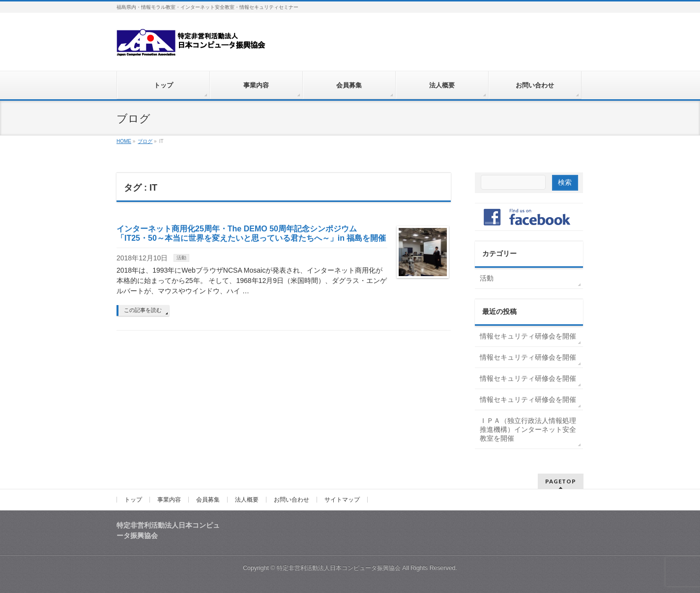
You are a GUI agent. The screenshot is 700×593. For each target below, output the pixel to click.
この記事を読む (143, 310)
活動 (181, 258)
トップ (133, 500)
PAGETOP (561, 481)
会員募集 (208, 500)
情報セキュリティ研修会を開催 (528, 336)
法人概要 (247, 500)
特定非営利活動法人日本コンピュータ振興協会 (339, 568)
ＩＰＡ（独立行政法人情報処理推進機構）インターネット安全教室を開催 (528, 429)
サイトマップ (342, 500)
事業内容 (169, 500)
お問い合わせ (292, 500)
